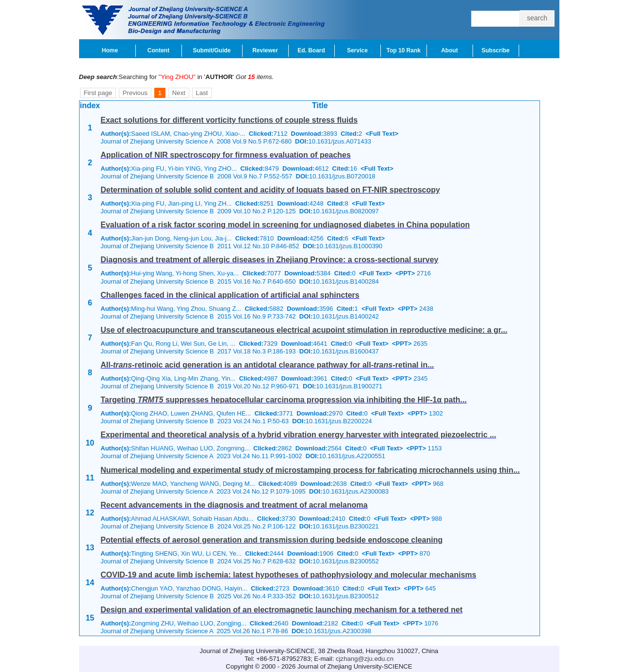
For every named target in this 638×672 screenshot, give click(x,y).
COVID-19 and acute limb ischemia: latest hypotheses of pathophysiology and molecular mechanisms (288, 575)
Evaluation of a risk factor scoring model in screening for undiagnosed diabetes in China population (285, 225)
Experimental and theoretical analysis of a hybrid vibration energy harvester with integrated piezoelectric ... (298, 435)
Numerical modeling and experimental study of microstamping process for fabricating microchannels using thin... (310, 470)
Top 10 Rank (404, 50)
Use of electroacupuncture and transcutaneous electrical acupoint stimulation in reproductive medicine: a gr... (304, 330)
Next (179, 93)
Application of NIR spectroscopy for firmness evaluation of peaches (226, 155)
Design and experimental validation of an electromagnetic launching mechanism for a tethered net (281, 610)
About (450, 50)
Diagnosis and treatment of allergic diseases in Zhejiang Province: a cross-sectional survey (269, 260)
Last (202, 93)
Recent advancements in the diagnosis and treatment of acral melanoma (234, 505)
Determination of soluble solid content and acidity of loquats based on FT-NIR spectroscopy (270, 190)
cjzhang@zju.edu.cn (365, 659)
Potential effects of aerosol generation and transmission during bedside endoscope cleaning (271, 540)
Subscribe (495, 50)
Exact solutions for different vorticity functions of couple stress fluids (229, 120)
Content (158, 50)
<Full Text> (382, 134)
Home (110, 50)
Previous (135, 93)
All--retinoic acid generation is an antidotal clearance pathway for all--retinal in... (267, 365)
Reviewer (265, 50)
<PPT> (405, 273)
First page (98, 93)
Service (357, 50)
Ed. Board (311, 50)
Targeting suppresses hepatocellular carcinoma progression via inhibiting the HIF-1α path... (284, 400)
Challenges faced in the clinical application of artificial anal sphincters (230, 295)
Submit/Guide (212, 50)
